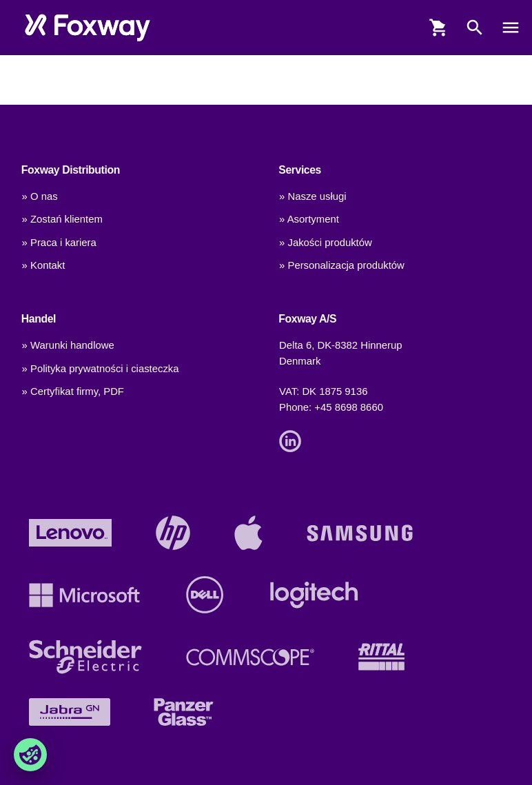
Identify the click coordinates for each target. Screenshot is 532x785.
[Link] (294, 440)
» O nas (40, 196)
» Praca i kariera (59, 243)
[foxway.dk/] (88, 28)
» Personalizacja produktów (342, 265)
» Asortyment (309, 219)
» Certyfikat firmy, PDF (73, 391)
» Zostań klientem (62, 219)
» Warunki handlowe (68, 345)
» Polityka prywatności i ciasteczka (101, 369)
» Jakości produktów (326, 243)
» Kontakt (44, 265)
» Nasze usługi (313, 196)
